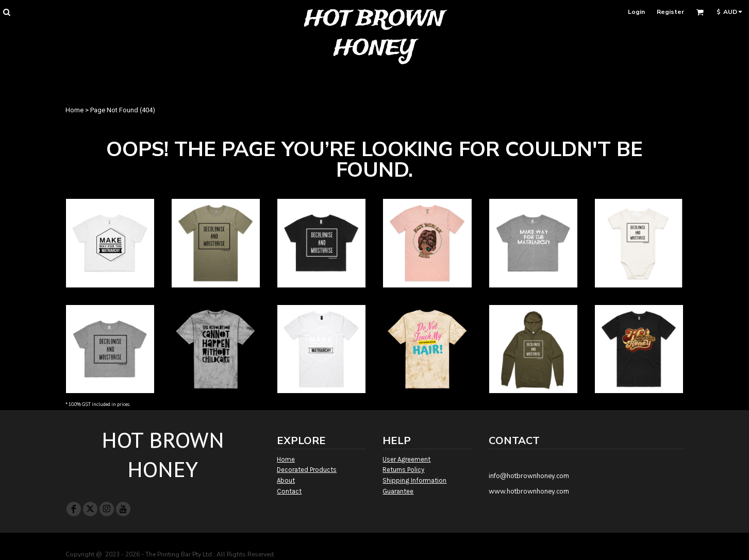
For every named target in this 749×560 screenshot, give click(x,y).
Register (670, 12)
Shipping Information (414, 480)
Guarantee (398, 491)
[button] (6, 12)
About (286, 480)
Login (636, 12)
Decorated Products (307, 470)
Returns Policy (403, 470)
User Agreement (406, 459)
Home (74, 110)
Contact (289, 491)
